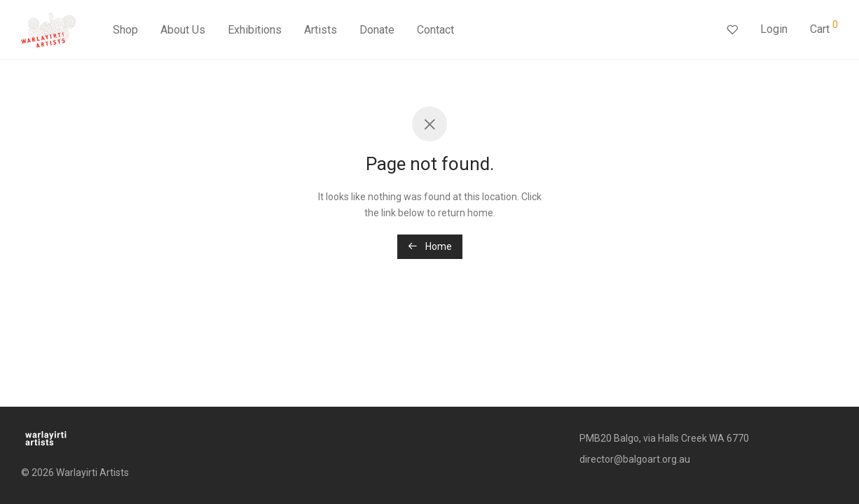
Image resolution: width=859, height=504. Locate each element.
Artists (321, 30)
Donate (377, 30)
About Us (183, 30)
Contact (435, 30)
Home (430, 246)
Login (774, 29)
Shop (125, 30)
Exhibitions (255, 30)
